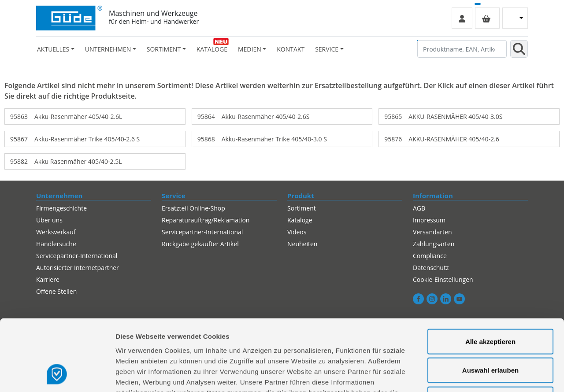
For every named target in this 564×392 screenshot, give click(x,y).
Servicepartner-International (202, 232)
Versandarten (432, 232)
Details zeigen (469, 375)
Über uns (49, 220)
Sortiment (302, 208)
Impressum (429, 220)
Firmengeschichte (61, 208)
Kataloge (212, 49)
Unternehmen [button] (108, 49)
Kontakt (291, 49)
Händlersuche (56, 244)
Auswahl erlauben (490, 305)
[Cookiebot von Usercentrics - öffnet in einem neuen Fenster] (57, 375)
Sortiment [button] (164, 49)
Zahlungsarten (434, 244)
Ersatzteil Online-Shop (193, 208)
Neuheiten (302, 244)
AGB (419, 208)
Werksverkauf (56, 232)
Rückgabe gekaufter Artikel (200, 244)
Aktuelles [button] (53, 49)
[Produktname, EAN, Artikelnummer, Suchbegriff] (462, 49)
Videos (297, 232)
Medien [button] (250, 49)
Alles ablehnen (490, 334)
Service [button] (327, 49)
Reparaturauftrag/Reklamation (206, 220)
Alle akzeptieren (490, 276)
